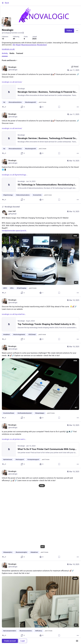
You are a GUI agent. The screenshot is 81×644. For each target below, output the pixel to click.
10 (3, 39)
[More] (78, 107)
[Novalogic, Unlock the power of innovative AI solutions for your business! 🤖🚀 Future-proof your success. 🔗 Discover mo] (40, 87)
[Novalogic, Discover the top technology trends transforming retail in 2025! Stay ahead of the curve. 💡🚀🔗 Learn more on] (40, 320)
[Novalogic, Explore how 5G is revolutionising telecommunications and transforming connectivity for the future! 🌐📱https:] (40, 180)
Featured (20, 53)
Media (12, 53)
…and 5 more (32, 288)
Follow (69, 31)
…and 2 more (42, 102)
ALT (76, 282)
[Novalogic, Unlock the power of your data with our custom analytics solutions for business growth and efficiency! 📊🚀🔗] (40, 514)
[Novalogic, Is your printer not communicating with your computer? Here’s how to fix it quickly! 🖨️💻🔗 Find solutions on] (40, 445)
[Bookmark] (59, 107)
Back (5, 3)
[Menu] (77, 31)
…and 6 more (48, 195)
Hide (75, 236)
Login (23, 641)
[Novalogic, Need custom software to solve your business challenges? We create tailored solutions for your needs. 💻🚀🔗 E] (40, 382)
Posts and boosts (10, 60)
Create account (10, 641)
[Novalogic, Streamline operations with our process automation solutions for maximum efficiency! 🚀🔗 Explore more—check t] (40, 600)
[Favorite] (41, 107)
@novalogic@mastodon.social (13, 33)
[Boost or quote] (23, 107)
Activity (5, 53)
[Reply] (4, 107)
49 (14, 39)
